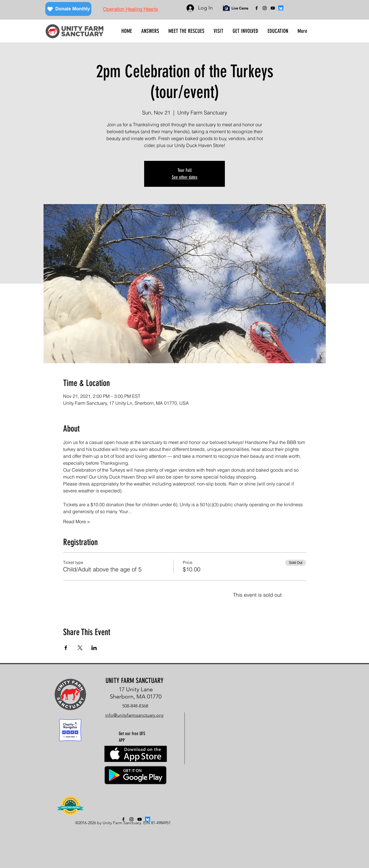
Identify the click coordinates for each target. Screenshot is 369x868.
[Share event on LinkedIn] (94, 648)
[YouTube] (273, 8)
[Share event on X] (80, 648)
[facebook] (257, 8)
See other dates (185, 177)
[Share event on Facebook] (66, 648)
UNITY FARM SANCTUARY (134, 681)
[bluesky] (281, 8)
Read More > (77, 521)
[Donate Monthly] (68, 9)
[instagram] (265, 8)
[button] (150, 31)
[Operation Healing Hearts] (130, 9)
